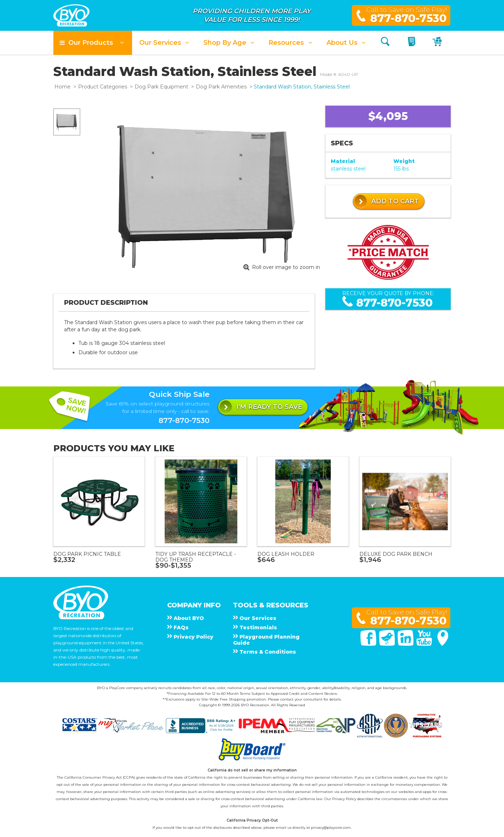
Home (62, 87)
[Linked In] (406, 644)
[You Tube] (425, 644)
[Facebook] (369, 644)
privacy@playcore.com (331, 828)
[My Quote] (413, 43)
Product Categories (103, 87)
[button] (93, 43)
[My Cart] (438, 43)
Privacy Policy (344, 799)
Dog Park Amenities (221, 87)
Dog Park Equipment (161, 87)
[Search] (385, 43)
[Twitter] (388, 644)
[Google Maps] (443, 644)
